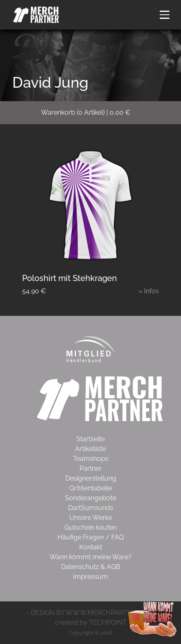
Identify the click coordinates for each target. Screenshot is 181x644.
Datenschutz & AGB (91, 567)
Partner (91, 468)
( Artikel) (91, 112)
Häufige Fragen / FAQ (91, 537)
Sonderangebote (90, 498)
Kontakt (91, 547)
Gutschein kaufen (90, 527)
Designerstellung (91, 478)
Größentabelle (91, 488)
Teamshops (91, 459)
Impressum (90, 577)
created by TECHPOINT (90, 622)
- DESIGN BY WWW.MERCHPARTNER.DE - (90, 613)
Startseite (90, 439)
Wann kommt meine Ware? (91, 557)
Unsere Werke (91, 518)
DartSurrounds (91, 508)
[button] (165, 15)
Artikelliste (90, 449)
